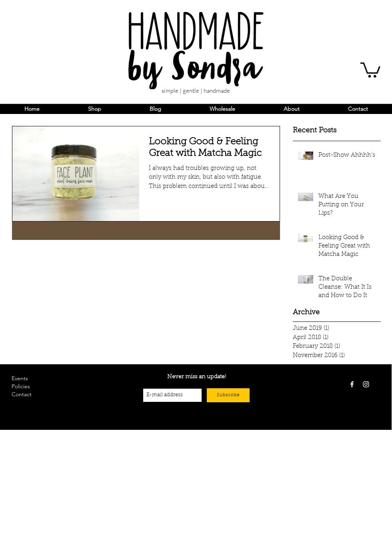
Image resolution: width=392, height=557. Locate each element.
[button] (370, 69)
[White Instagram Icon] (366, 384)
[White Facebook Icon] (352, 384)
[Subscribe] (228, 395)
